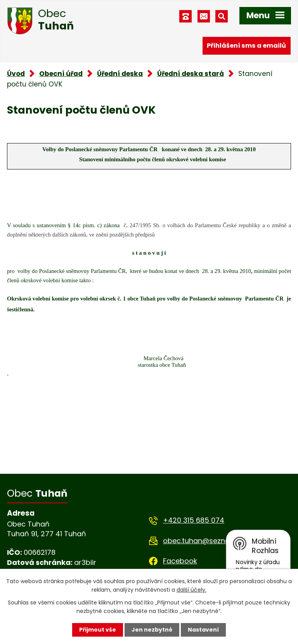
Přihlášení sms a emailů (246, 46)
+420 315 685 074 (194, 520)
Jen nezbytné (152, 630)
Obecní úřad (61, 74)
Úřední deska (120, 74)
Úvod (16, 74)
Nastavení (203, 630)
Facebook (180, 561)
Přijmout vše (98, 630)
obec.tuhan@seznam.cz (204, 541)
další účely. (191, 590)
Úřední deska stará (191, 74)
